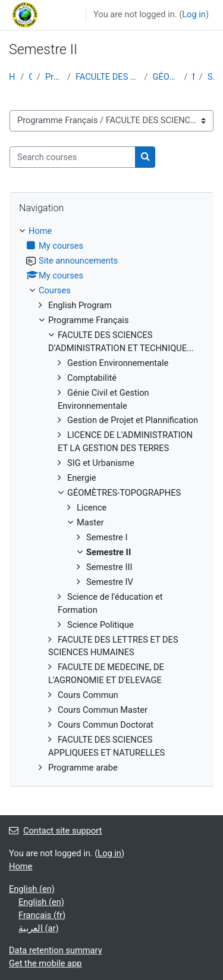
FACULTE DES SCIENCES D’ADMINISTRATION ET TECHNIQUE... (107, 77)
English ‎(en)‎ (32, 889)
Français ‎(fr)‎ (42, 915)
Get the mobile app (45, 963)
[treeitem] (111, 500)
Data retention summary (56, 950)
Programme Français (54, 77)
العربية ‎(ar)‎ (39, 928)
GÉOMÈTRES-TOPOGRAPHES (166, 77)
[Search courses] (73, 157)
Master (194, 77)
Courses (30, 77)
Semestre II (211, 77)
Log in (194, 14)
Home (12, 77)
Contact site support (55, 831)
